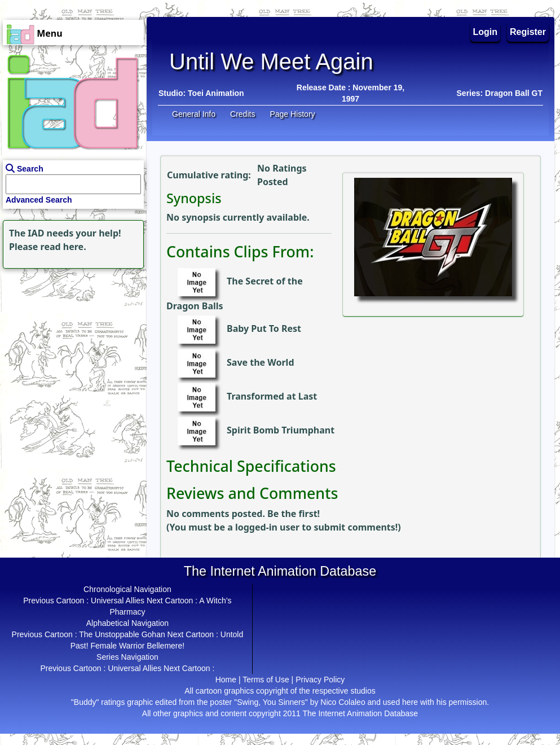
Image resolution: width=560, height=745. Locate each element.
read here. (63, 247)
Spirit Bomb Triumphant (281, 431)
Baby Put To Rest (264, 329)
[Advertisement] (70, 342)
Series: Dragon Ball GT (500, 93)
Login (486, 32)
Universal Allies (118, 601)
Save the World (261, 363)
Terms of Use (266, 680)
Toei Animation (216, 93)
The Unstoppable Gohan (122, 634)
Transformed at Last (272, 397)
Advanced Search (39, 200)
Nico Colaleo (343, 702)
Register (528, 32)
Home (226, 680)
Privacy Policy (320, 680)
